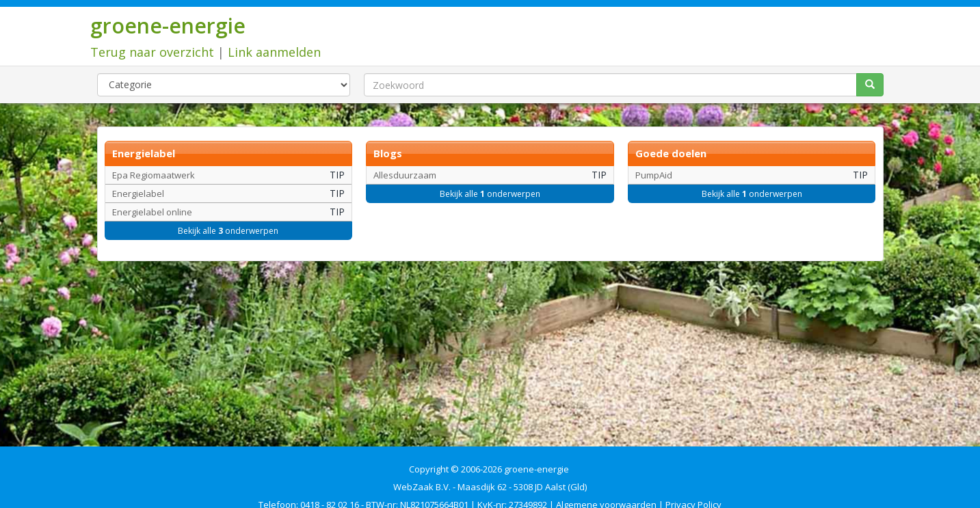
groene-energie (168, 26)
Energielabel (144, 153)
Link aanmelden (274, 52)
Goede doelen (671, 153)
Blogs (388, 153)
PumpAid (654, 175)
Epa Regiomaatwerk (154, 175)
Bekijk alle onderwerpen (228, 231)
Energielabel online (152, 212)
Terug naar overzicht (152, 52)
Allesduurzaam (405, 175)
